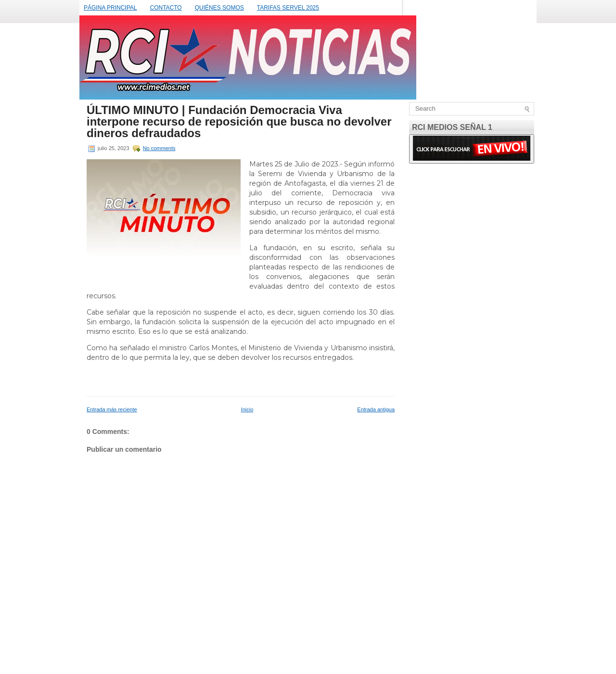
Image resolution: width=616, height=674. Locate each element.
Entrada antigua (376, 409)
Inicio (247, 409)
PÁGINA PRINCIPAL (110, 8)
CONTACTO (166, 8)
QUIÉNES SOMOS (219, 8)
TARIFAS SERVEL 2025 (288, 8)
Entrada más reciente (112, 409)
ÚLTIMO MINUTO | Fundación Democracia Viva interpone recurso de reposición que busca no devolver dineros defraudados (239, 122)
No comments (159, 148)
